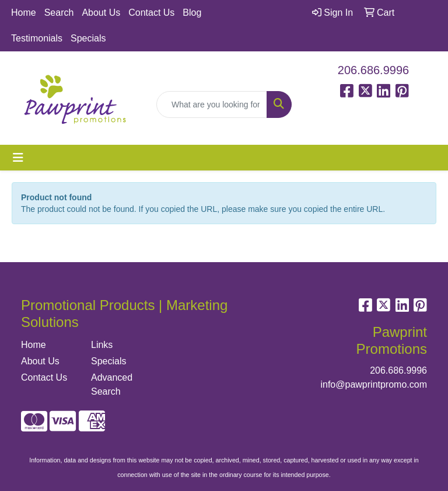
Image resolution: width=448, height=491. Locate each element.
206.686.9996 (373, 70)
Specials (88, 38)
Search (59, 13)
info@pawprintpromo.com (374, 384)
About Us (101, 13)
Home (24, 13)
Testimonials (37, 38)
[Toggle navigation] (18, 158)
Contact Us (151, 13)
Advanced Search (112, 384)
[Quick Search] (212, 105)
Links (102, 345)
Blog (192, 13)
